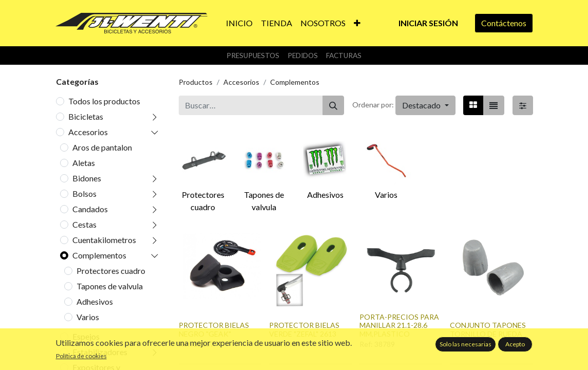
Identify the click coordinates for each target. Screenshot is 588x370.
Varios (88, 317)
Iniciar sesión (428, 23)
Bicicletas (86, 116)
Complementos (99, 255)
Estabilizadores (100, 352)
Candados (90, 209)
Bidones (87, 178)
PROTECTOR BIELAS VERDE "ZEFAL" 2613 (304, 329)
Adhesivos (95, 301)
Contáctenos (504, 23)
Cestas (84, 224)
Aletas (84, 163)
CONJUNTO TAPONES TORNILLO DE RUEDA (488, 329)
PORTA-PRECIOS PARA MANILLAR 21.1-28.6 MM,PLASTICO (399, 326)
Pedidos (303, 55)
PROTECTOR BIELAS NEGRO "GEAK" (214, 329)
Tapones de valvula (110, 286)
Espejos (86, 336)
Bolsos (84, 193)
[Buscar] (333, 105)
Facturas (344, 55)
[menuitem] (239, 23)
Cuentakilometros (104, 240)
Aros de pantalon (102, 147)
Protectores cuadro (111, 271)
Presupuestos (253, 55)
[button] (357, 23)
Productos (196, 82)
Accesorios (88, 132)
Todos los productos (104, 101)
